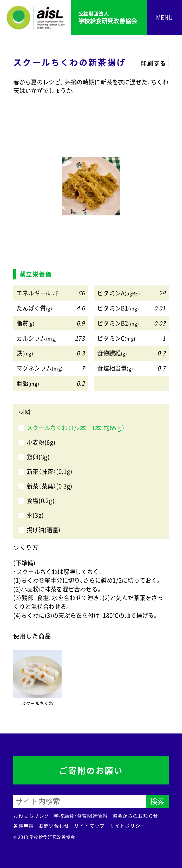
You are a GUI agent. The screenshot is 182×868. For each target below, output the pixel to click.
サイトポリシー (128, 826)
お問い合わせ (54, 826)
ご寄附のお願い (91, 770)
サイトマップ (89, 826)
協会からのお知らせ (135, 816)
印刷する (154, 63)
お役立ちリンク (31, 816)
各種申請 (24, 826)
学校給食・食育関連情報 (81, 816)
